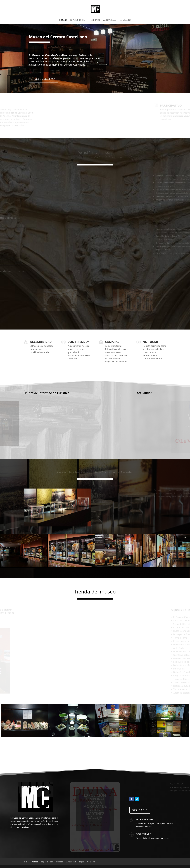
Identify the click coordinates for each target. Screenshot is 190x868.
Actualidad (110, 20)
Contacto (125, 20)
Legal (81, 862)
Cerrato (95, 20)
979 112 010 (140, 810)
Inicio (26, 862)
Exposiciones (77, 20)
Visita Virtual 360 (45, 79)
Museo (63, 20)
